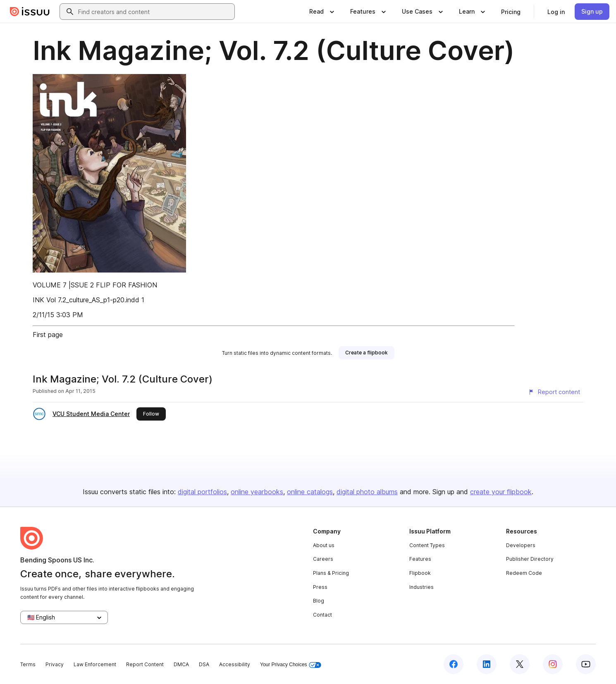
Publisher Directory (530, 559)
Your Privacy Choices (291, 665)
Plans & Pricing (331, 573)
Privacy (55, 664)
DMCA (181, 664)
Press (320, 587)
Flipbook (420, 573)
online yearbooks (257, 492)
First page (48, 335)
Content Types (427, 545)
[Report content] (554, 392)
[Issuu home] (30, 12)
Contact (322, 615)
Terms (28, 664)
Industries (421, 587)
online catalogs (310, 492)
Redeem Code (524, 573)
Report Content (145, 664)
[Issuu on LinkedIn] (487, 664)
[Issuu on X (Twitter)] (520, 664)
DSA (204, 664)
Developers (521, 545)
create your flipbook (501, 492)
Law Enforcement (95, 664)
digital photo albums (367, 492)
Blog (319, 601)
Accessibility (235, 664)
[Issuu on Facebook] (454, 664)
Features (420, 559)
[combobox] (155, 12)
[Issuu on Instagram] (553, 664)
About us (324, 545)
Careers (323, 559)
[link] (511, 12)
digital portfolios (202, 492)
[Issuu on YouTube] (586, 664)
